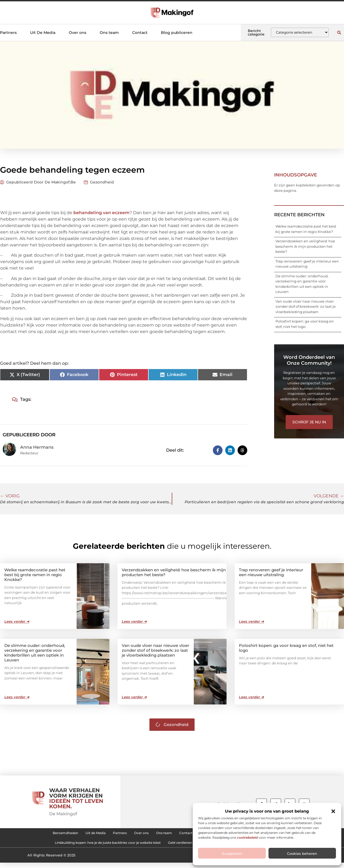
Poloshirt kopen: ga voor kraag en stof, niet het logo (286, 648)
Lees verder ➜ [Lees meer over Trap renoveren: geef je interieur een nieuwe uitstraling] (251, 621)
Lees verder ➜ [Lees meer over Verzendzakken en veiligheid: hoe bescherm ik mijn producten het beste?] (134, 621)
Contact (140, 33)
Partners (8, 33)
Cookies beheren (302, 853)
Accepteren (232, 853)
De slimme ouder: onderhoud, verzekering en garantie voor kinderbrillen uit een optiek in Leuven (35, 652)
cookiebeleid (247, 837)
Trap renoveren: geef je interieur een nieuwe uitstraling (271, 572)
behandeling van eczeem (101, 213)
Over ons (78, 33)
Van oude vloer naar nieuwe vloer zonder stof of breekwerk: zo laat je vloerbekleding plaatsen (306, 307)
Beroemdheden (35, 834)
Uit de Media (74, 834)
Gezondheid (102, 182)
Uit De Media (43, 33)
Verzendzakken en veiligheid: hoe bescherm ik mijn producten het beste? (305, 246)
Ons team (109, 33)
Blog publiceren (177, 33)
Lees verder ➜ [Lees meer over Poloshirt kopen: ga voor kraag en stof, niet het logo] (251, 697)
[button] (333, 811)
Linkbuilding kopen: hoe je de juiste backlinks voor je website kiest (91, 846)
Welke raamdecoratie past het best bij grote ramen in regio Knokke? (35, 574)
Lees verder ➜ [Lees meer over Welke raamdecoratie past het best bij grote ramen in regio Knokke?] (17, 621)
